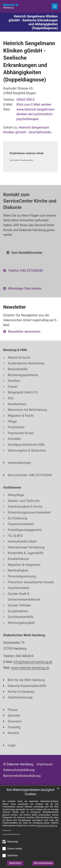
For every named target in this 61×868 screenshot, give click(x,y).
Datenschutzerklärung (11, 834)
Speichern (15, 863)
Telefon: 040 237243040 (26, 271)
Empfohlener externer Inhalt (27, 153)
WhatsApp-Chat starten (25, 289)
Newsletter (15, 307)
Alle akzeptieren (43, 863)
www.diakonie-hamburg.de (30, 668)
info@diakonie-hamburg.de (33, 662)
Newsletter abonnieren (24, 332)
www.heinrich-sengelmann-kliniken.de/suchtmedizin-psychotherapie (36, 114)
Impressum (7, 830)
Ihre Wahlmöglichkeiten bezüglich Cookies (30, 792)
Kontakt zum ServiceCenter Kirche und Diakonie (30, 201)
